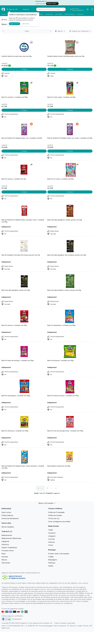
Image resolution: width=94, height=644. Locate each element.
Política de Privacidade (56, 512)
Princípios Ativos (8, 551)
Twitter (51, 530)
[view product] (24, 47)
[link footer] (6, 619)
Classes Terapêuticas (9, 547)
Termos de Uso (54, 518)
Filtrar (27, 31)
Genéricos (80, 14)
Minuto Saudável (8, 527)
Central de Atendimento (10, 518)
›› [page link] (56, 488)
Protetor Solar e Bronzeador (59, 554)
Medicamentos (7, 535)
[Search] (64, 9)
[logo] (3, 9)
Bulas (4, 554)
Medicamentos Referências (11, 538)
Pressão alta (49, 14)
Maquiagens (53, 560)
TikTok (51, 545)
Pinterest (51, 542)
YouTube (51, 539)
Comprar (24, 69)
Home (5, 20)
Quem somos (6, 512)
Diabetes (40, 14)
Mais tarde (26, 24)
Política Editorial (7, 515)
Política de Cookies (55, 515)
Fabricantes (6, 563)
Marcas (4, 560)
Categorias (5, 541)
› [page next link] (52, 488)
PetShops (52, 563)
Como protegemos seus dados (59, 522)
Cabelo (51, 566)
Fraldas (51, 557)
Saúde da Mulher (70, 14)
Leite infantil (59, 14)
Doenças (5, 557)
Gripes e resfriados (7, 14)
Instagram (52, 536)
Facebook (52, 533)
